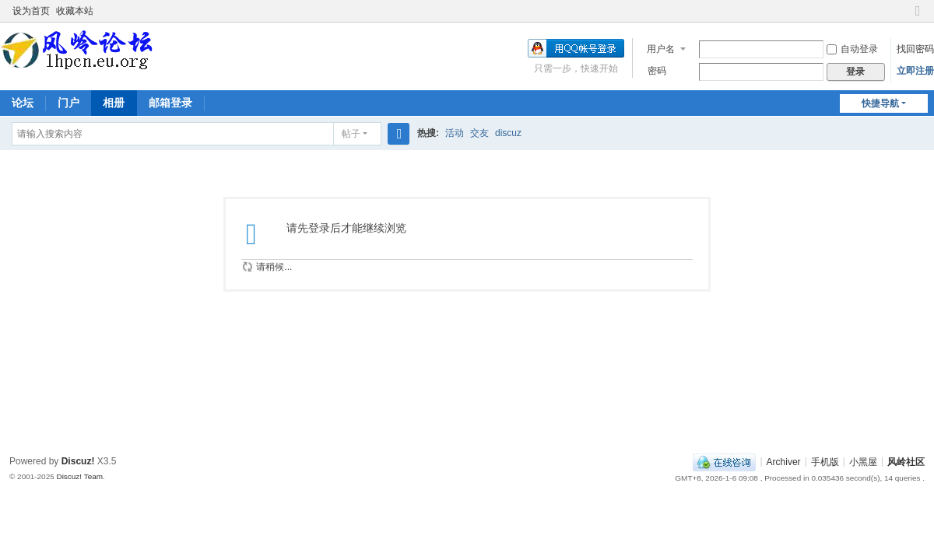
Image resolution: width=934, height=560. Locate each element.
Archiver (784, 461)
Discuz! (78, 461)
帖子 (351, 134)
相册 (114, 103)
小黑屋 (863, 461)
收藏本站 (75, 11)
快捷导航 (880, 103)
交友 (479, 133)
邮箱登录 (170, 103)
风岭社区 (906, 461)
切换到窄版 (918, 17)
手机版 (825, 461)
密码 (657, 71)
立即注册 (915, 71)
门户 (68, 103)
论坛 (23, 103)
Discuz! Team (79, 476)
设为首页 (31, 11)
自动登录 (852, 49)
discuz (508, 133)
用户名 (661, 49)
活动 (455, 133)
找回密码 (915, 49)
